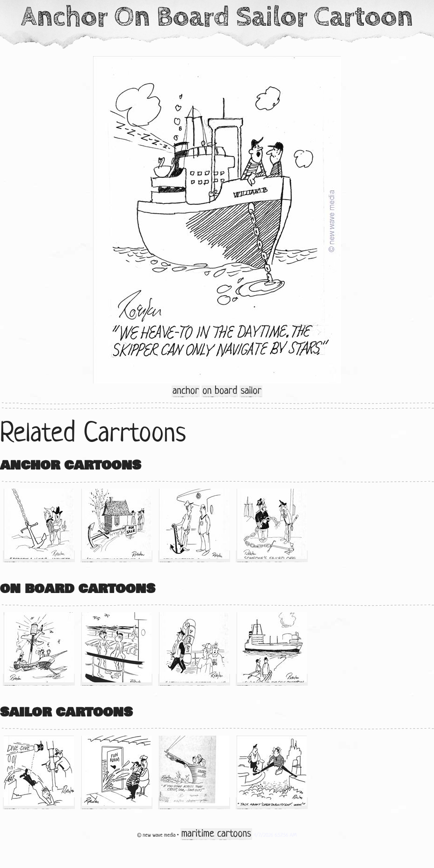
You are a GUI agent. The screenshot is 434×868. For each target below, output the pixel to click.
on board (220, 391)
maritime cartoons (216, 834)
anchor (186, 391)
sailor (251, 391)
